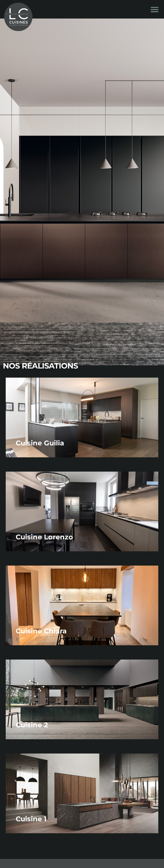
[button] (155, 9)
